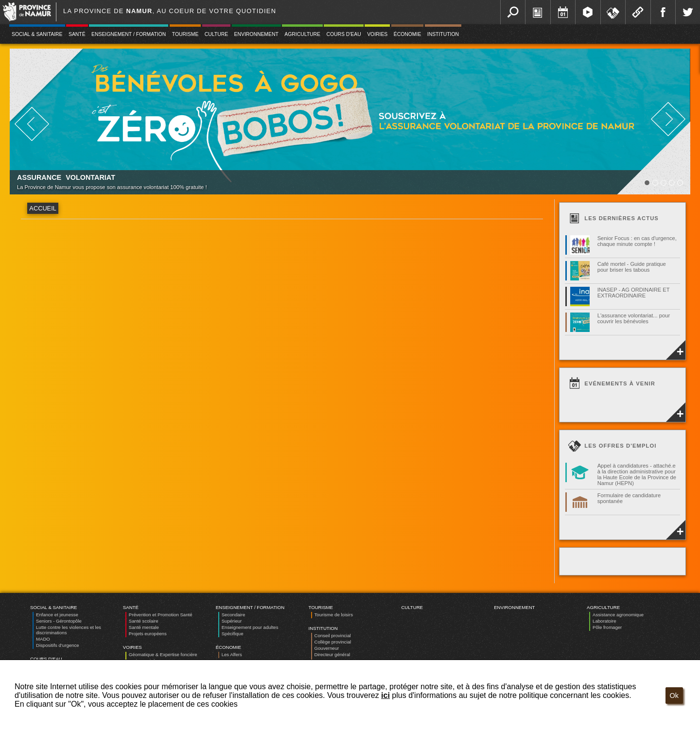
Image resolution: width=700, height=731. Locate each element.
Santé (77, 34)
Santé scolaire (144, 621)
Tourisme (185, 34)
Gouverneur (327, 648)
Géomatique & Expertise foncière (163, 654)
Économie (408, 34)
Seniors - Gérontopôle (59, 621)
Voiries (377, 34)
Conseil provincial (333, 635)
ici (385, 695)
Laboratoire (604, 621)
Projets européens (148, 634)
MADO (43, 639)
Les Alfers (232, 654)
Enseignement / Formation (129, 34)
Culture (216, 34)
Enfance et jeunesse (57, 615)
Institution (443, 34)
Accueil (43, 208)
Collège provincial (333, 642)
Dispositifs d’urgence (58, 645)
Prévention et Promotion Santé (161, 615)
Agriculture (302, 34)
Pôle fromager (607, 627)
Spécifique (233, 634)
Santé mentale (144, 627)
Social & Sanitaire (37, 34)
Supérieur (232, 621)
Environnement (256, 34)
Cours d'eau (343, 34)
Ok (674, 696)
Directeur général (332, 654)
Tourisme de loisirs (334, 615)
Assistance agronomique (618, 615)
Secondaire (234, 615)
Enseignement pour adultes (250, 627)
